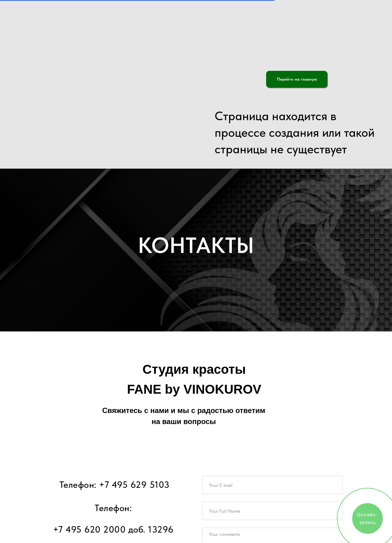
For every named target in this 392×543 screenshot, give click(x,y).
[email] (273, 487)
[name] (273, 512)
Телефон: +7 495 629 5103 (115, 484)
